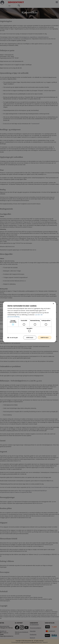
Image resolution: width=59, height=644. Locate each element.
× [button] (53, 304)
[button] (13, 338)
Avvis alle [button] (30, 337)
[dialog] (29, 322)
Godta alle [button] (44, 337)
